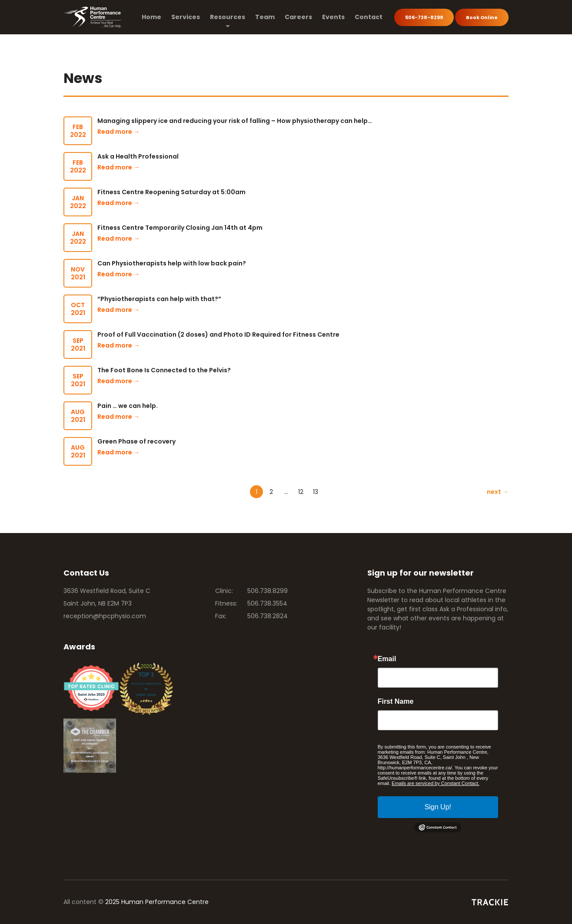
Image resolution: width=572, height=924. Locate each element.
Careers (298, 17)
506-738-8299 (424, 17)
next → (498, 492)
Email (387, 659)
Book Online (482, 17)
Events (333, 17)
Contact (369, 17)
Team (265, 17)
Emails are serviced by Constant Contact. (436, 783)
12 (301, 492)
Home (151, 17)
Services (186, 17)
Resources (228, 17)
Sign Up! (438, 807)
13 (316, 492)
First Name (396, 702)
